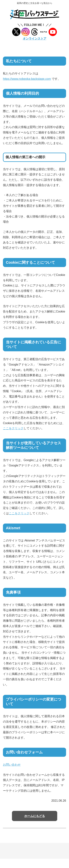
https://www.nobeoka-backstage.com (27, 79)
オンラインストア (35, 39)
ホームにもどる (35, 816)
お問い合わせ (12, 765)
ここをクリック (13, 428)
